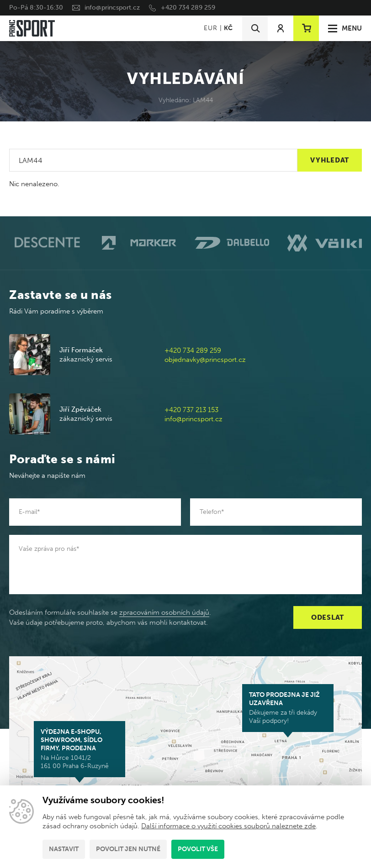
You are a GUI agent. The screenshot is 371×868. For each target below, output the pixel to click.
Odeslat (328, 617)
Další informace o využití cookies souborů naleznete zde (228, 826)
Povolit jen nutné (128, 849)
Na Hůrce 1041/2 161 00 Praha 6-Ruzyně (79, 749)
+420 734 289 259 (188, 8)
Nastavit (64, 849)
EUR (210, 28)
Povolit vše (198, 849)
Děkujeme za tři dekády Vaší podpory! (288, 708)
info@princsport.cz (112, 8)
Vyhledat (330, 160)
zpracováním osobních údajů (164, 612)
